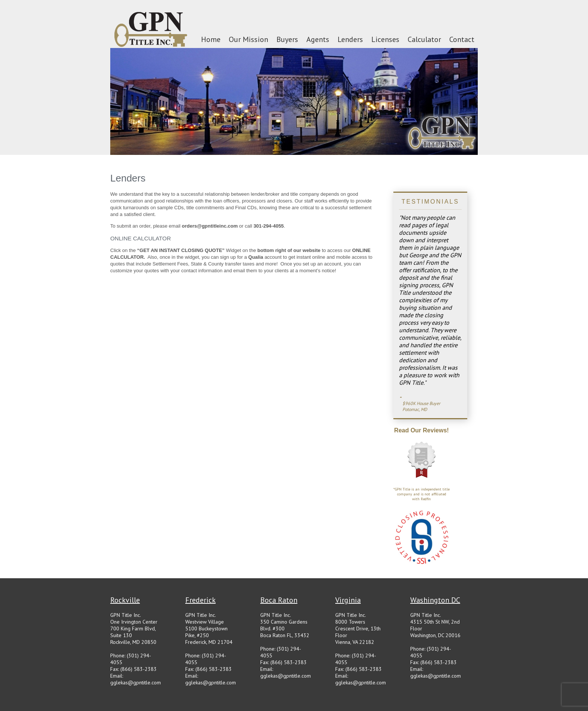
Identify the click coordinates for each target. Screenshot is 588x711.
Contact (462, 39)
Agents (318, 39)
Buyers (287, 39)
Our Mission (248, 39)
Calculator (424, 39)
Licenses (385, 39)
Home (211, 39)
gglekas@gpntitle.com (136, 682)
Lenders (350, 39)
